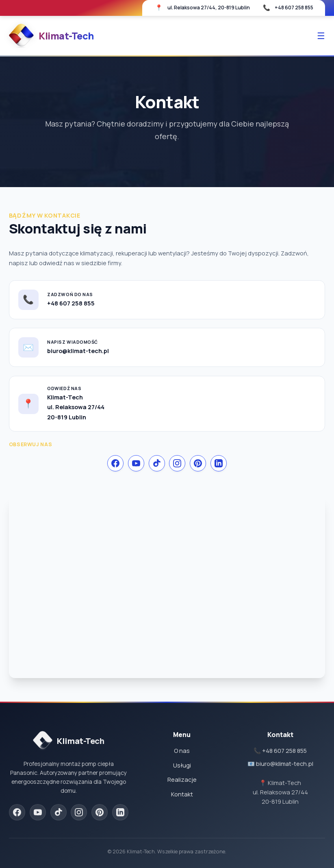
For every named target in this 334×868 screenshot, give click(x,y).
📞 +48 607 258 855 (280, 751)
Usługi (182, 765)
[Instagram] (177, 463)
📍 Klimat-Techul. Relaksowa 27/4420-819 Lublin (280, 792)
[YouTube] (136, 463)
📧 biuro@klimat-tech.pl (280, 764)
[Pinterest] (198, 463)
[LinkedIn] (219, 463)
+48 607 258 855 (294, 8)
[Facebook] (115, 463)
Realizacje (182, 780)
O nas (182, 751)
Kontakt (182, 794)
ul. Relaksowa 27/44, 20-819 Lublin (209, 8)
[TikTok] (157, 463)
